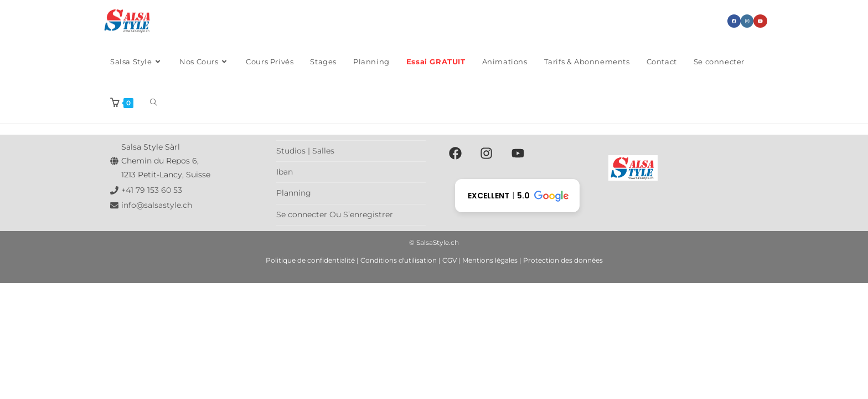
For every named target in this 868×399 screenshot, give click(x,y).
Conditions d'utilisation (399, 260)
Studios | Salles (305, 151)
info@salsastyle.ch (157, 205)
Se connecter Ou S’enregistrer (335, 214)
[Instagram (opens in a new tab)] (747, 21)
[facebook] (457, 153)
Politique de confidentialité (310, 260)
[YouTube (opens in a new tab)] (760, 21)
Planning (294, 193)
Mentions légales (490, 260)
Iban (285, 172)
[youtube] (520, 153)
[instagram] (489, 153)
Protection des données (563, 260)
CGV (449, 260)
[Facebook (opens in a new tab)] (734, 21)
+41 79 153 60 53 (152, 190)
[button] (517, 196)
